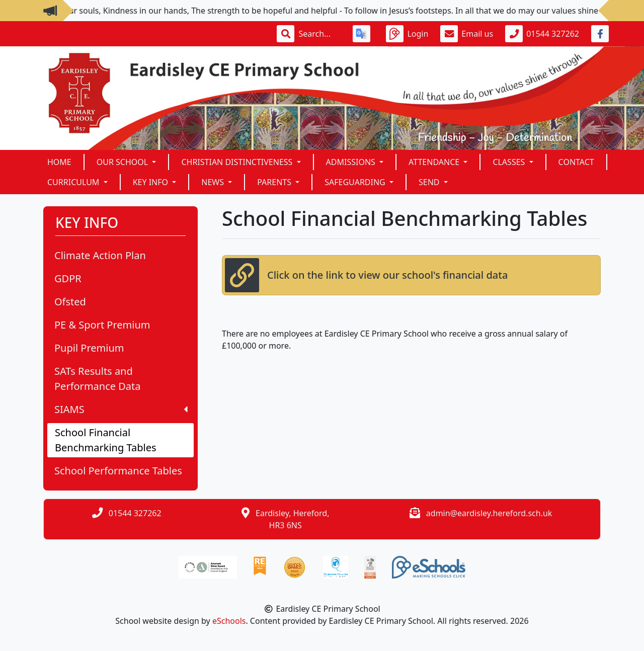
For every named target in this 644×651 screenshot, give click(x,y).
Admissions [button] (352, 162)
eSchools (229, 621)
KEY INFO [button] (152, 182)
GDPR (68, 278)
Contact (576, 162)
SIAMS (121, 409)
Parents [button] (275, 182)
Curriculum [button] (74, 182)
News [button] (214, 182)
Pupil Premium (89, 348)
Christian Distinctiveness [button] (238, 162)
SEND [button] (430, 182)
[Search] (319, 34)
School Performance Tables (118, 471)
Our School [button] (124, 162)
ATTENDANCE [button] (435, 162)
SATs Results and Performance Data (98, 379)
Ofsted (70, 302)
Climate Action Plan (100, 255)
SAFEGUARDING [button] (356, 182)
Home (59, 162)
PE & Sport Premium (102, 325)
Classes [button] (510, 162)
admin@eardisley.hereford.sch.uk (489, 513)
